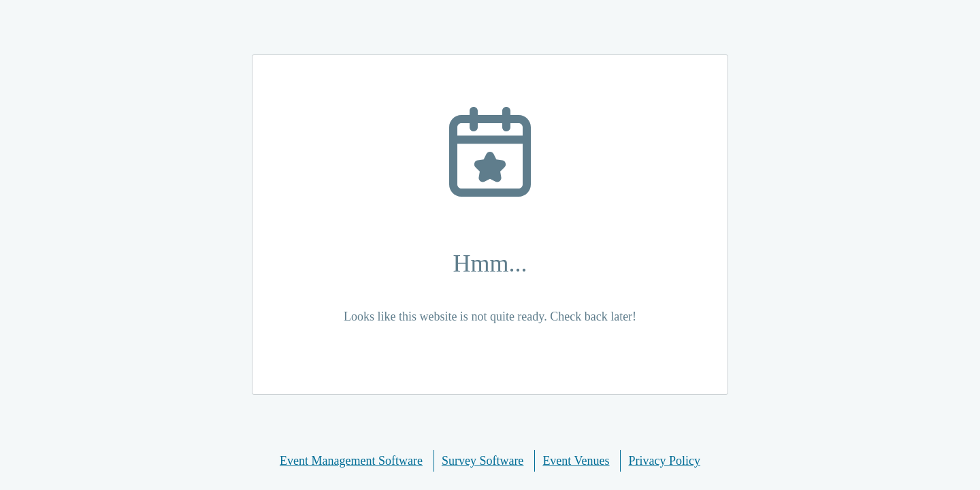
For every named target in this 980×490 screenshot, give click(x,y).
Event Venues (576, 461)
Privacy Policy (665, 461)
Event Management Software (351, 461)
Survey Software (483, 461)
